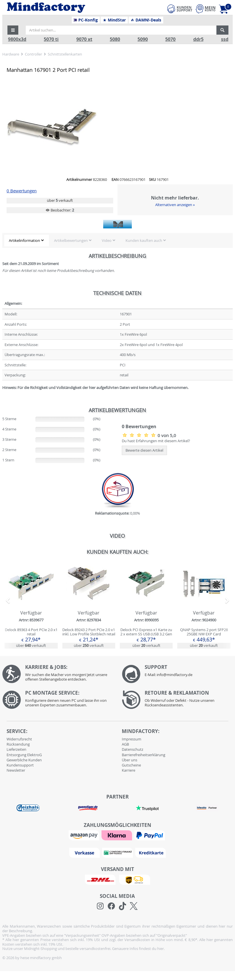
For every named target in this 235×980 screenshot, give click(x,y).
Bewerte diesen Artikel (144, 450)
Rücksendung (18, 744)
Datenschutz (133, 749)
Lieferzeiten (16, 749)
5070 (170, 39)
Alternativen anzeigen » (175, 205)
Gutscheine (131, 765)
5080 (115, 39)
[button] (13, 30)
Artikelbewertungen (71, 240)
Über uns (130, 760)
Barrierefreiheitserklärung (144, 755)
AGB (125, 744)
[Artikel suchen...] (121, 30)
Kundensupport (20, 765)
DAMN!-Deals (146, 20)
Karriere (129, 770)
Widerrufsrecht (19, 739)
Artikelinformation (24, 240)
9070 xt (84, 39)
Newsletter (16, 770)
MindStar (114, 20)
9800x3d (17, 39)
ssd (225, 39)
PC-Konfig (86, 20)
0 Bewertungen (22, 191)
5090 (143, 39)
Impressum (132, 739)
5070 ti (51, 39)
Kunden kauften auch (144, 240)
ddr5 (198, 39)
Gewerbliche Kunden (24, 760)
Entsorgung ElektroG (24, 755)
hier (161, 949)
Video (107, 240)
